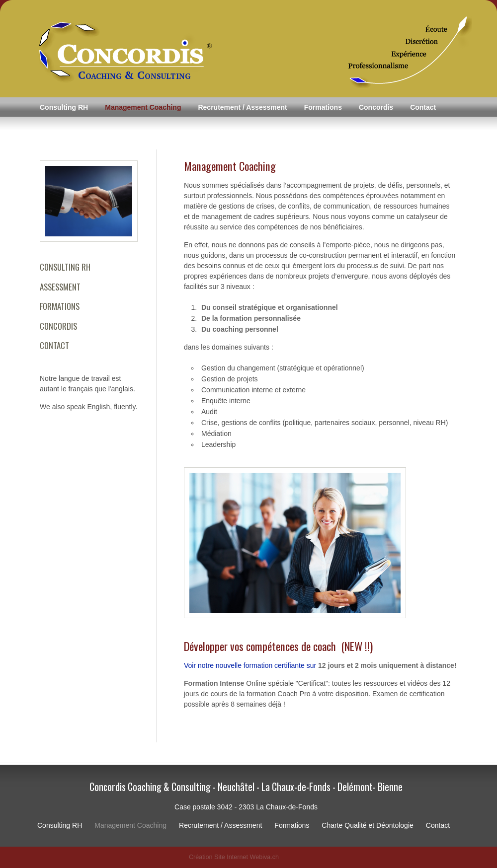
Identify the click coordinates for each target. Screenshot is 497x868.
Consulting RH (64, 107)
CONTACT (54, 345)
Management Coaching (143, 107)
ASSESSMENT (60, 287)
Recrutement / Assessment (242, 107)
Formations (323, 107)
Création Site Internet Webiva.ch (234, 857)
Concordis (376, 107)
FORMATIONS (60, 306)
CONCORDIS (58, 326)
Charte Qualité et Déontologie (367, 825)
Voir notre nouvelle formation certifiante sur (320, 665)
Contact (423, 107)
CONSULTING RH (65, 267)
